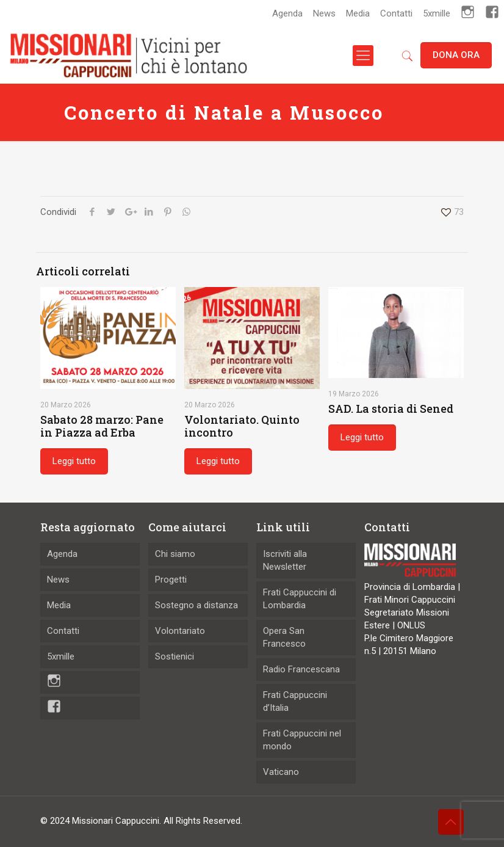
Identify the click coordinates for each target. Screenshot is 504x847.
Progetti (171, 580)
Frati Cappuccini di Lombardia (300, 599)
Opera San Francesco (284, 637)
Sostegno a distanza (196, 605)
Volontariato (180, 631)
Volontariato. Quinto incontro (242, 426)
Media (358, 13)
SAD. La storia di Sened (391, 409)
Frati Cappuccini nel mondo (302, 740)
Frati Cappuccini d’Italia (295, 701)
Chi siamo (175, 554)
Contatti (396, 13)
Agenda (287, 13)
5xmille (437, 13)
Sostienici (175, 656)
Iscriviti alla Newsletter (285, 560)
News (324, 13)
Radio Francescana (301, 669)
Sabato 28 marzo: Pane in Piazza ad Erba (102, 426)
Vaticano (281, 772)
